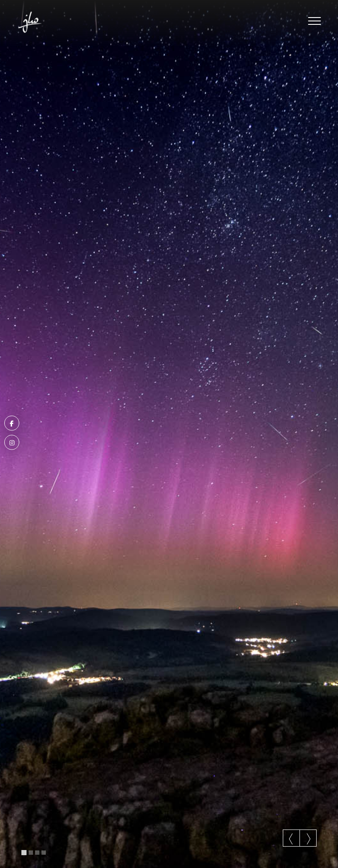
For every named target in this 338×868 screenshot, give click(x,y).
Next (308, 839)
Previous (291, 839)
